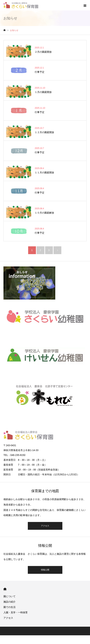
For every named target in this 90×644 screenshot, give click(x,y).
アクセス (45, 526)
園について (10, 596)
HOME (5, 589)
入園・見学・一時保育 (16, 612)
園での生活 (10, 607)
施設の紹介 (10, 602)
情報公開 (45, 570)
